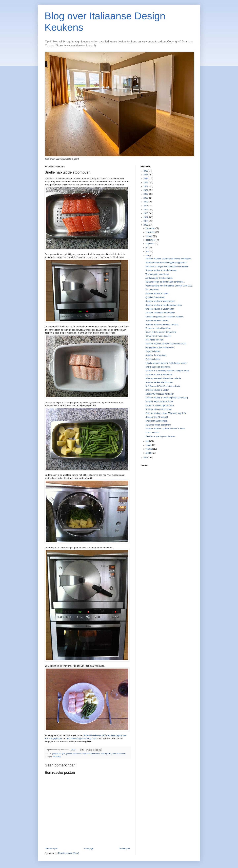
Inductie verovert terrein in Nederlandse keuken (166, 363)
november (151, 232)
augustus (150, 244)
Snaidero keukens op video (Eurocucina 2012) (166, 344)
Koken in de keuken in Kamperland (161, 332)
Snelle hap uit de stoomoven (158, 367)
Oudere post (124, 849)
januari (149, 453)
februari (150, 449)
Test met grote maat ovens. (157, 274)
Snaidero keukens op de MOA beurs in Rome (165, 429)
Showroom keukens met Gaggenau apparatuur (166, 263)
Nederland (57, 757)
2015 (146, 213)
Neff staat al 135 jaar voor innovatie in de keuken (167, 266)
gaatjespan (57, 754)
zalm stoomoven (119, 754)
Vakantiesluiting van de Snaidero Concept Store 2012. (169, 286)
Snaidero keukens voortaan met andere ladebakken (168, 259)
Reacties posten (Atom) (69, 853)
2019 (146, 198)
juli (147, 248)
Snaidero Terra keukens (156, 355)
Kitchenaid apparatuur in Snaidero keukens (164, 317)
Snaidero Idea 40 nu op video (158, 409)
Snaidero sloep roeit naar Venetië (160, 313)
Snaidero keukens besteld (157, 320)
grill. (64, 754)
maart (149, 445)
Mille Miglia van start (154, 340)
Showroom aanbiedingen (156, 421)
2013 (146, 221)
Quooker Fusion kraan (155, 297)
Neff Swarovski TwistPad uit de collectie (163, 386)
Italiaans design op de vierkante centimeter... (165, 282)
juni (148, 251)
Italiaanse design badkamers (158, 425)
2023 (146, 182)
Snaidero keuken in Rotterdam (159, 375)
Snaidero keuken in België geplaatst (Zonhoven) (167, 398)
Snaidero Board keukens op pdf (159, 402)
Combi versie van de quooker (158, 336)
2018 (146, 202)
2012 (146, 225)
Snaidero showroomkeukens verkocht (162, 324)
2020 (146, 194)
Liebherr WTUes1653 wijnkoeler (160, 394)
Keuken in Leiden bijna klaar (158, 328)
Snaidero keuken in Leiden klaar (160, 309)
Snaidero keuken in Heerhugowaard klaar (164, 305)
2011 (146, 458)
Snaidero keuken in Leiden (157, 294)
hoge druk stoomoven (91, 754)
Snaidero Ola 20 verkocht (157, 417)
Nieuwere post (52, 849)
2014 (146, 217)
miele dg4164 (106, 754)
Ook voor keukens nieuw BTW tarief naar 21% (166, 413)
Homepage (89, 849)
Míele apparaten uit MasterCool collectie (163, 378)
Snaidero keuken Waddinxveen (159, 382)
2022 (146, 186)
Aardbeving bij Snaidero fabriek (159, 278)
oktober (149, 236)
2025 (146, 175)
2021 (146, 190)
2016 (146, 210)
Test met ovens (152, 290)
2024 (146, 179)
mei (148, 255)
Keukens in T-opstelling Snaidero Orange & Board (167, 371)
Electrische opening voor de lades (160, 436)
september (151, 240)
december (151, 228)
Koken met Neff (152, 433)
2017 (146, 206)
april (148, 441)
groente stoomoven (74, 754)
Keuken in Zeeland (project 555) (160, 406)
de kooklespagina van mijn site (81, 738)
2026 (146, 171)
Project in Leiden (153, 351)
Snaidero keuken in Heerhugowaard (161, 270)
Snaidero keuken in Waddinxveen (160, 301)
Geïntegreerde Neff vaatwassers (160, 348)
